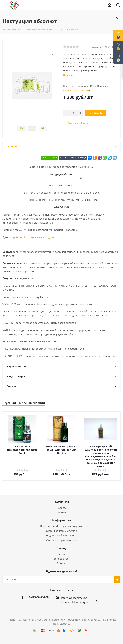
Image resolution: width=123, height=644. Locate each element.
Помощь (61, 548)
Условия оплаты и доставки (61, 531)
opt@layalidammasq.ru (75, 602)
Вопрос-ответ (61, 559)
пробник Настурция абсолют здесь (33, 237)
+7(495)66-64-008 (38, 597)
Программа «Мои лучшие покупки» (62, 526)
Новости (61, 508)
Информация (62, 520)
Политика (61, 512)
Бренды (62, 563)
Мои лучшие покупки (77, 90)
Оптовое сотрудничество (62, 540)
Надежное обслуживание (61, 535)
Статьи (61, 554)
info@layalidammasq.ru (75, 598)
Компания (62, 502)
